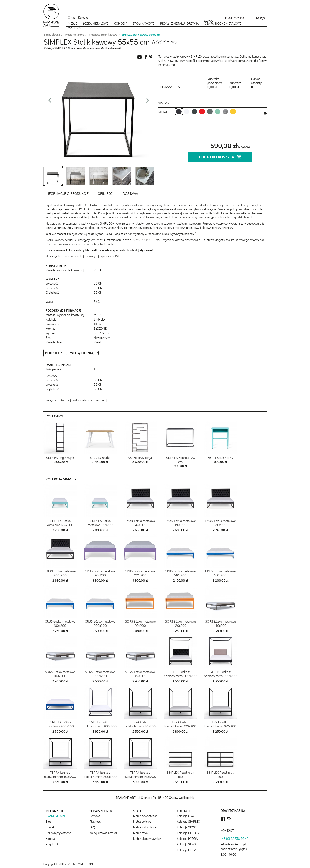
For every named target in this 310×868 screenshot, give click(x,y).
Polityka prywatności (59, 833)
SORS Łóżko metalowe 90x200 (140, 623)
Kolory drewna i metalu (104, 833)
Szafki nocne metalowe (223, 23)
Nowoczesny (75, 48)
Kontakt (83, 18)
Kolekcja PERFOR (188, 833)
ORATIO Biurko (100, 458)
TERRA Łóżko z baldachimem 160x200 (220, 724)
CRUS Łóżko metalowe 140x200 (180, 573)
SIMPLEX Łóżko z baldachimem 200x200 (100, 724)
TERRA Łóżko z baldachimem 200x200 (100, 774)
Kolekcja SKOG (187, 827)
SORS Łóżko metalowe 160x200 (60, 674)
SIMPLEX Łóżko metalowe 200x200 (60, 724)
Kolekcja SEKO (186, 844)
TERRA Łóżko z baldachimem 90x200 (140, 724)
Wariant (165, 103)
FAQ (92, 827)
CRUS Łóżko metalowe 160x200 (220, 573)
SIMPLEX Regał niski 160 (180, 774)
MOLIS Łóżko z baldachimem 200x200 (220, 674)
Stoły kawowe (143, 23)
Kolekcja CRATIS (188, 816)
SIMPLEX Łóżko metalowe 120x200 (60, 523)
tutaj (104, 400)
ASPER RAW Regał (140, 458)
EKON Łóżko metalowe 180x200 (220, 523)
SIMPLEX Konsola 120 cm (180, 460)
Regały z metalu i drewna (180, 23)
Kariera (50, 839)
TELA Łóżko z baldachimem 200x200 (180, 674)
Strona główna (52, 35)
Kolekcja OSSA (187, 850)
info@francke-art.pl (233, 844)
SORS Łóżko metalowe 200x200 (100, 674)
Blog (49, 822)
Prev (50, 101)
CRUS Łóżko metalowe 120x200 (140, 573)
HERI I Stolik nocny (220, 458)
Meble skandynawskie (147, 839)
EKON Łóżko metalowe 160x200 (180, 523)
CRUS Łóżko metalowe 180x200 (60, 623)
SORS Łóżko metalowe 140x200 (220, 623)
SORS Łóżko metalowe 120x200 (180, 623)
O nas (72, 18)
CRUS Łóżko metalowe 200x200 (100, 623)
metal (164, 112)
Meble (72, 23)
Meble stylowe (142, 822)
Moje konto (234, 18)
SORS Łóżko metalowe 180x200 (140, 674)
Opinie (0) (106, 193)
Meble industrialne (145, 827)
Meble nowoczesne (145, 816)
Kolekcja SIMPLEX (55, 48)
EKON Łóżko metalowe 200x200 (60, 573)
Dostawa (130, 193)
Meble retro (140, 833)
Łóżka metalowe (95, 23)
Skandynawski (113, 48)
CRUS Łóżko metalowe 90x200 (100, 573)
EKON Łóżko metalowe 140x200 (140, 523)
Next (148, 101)
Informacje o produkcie (67, 193)
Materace (75, 28)
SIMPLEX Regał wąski (60, 458)
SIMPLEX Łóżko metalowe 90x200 (100, 523)
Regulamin (53, 844)
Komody (120, 23)
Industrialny (93, 48)
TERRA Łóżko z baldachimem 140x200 (140, 774)
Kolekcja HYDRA (187, 839)
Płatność (95, 822)
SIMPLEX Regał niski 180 (220, 774)
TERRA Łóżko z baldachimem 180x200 (60, 774)
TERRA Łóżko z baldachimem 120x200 (180, 724)
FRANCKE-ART (56, 816)
